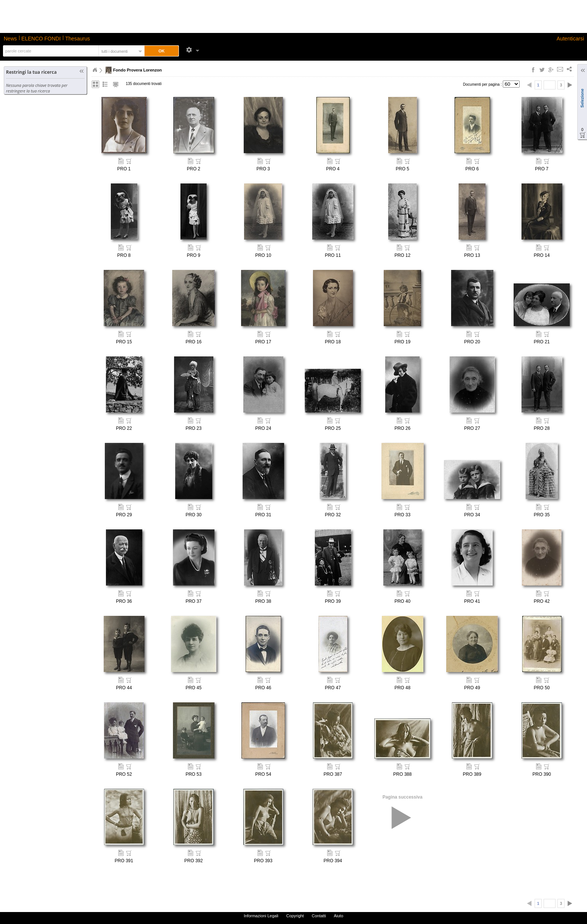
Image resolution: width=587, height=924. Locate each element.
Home (95, 70)
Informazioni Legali (261, 916)
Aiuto (339, 916)
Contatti (319, 916)
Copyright (295, 916)
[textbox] (50, 51)
